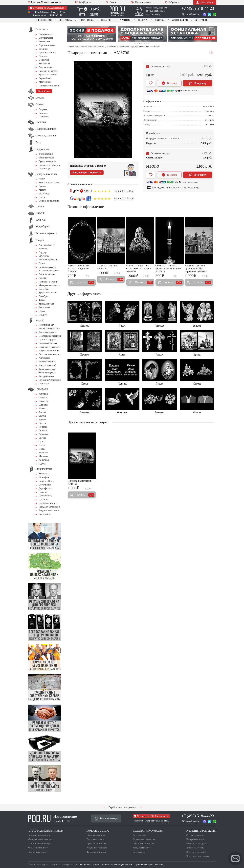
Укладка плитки (47, 376)
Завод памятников (142, 848)
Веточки (43, 430)
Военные (43, 453)
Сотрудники (45, 485)
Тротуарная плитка (48, 293)
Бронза (42, 186)
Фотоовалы (44, 307)
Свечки (42, 438)
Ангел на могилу (47, 245)
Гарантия (125, 20)
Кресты (43, 423)
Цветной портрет (47, 340)
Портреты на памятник (50, 336)
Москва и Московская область (44, 2)
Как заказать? (139, 835)
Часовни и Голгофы (48, 71)
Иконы (42, 408)
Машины (43, 456)
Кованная (44, 113)
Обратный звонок (191, 14)
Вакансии (44, 499)
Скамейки (44, 289)
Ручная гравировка (48, 343)
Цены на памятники (96, 835)
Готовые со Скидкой (49, 86)
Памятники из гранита (39, 835)
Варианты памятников (144, 839)
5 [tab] (144, 43)
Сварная (43, 109)
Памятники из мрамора (39, 844)
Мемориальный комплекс (40, 839)
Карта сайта (45, 514)
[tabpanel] (91, 34)
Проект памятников (96, 844)
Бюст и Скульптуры (49, 260)
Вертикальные (46, 38)
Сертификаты (46, 488)
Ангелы (43, 412)
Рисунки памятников (49, 510)
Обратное (44, 401)
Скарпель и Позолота (49, 165)
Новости (43, 492)
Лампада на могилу (48, 282)
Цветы (42, 197)
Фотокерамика (46, 154)
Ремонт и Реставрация (50, 380)
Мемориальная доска (49, 285)
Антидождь (44, 358)
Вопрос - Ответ (46, 481)
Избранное (172, 2)
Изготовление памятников (52, 818)
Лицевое (43, 397)
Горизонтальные (47, 45)
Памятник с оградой (196, 852)
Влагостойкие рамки (49, 271)
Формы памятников (96, 852)
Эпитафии (44, 477)
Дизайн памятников (37, 852)
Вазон (42, 263)
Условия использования (87, 865)
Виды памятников (95, 839)
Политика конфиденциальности (116, 865)
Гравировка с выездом (50, 347)
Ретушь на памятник (49, 351)
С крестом (44, 60)
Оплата (143, 20)
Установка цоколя (48, 373)
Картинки (44, 394)
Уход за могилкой (47, 365)
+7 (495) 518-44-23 (198, 8)
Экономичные (46, 34)
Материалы (44, 474)
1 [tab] (135, 43)
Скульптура (45, 193)
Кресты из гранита (48, 75)
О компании (44, 20)
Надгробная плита (195, 839)
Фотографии (180, 20)
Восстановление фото (50, 354)
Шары (42, 311)
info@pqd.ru (83, 2)
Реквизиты (160, 865)
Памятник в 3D (46, 325)
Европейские (45, 78)
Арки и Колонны (47, 53)
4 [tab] (142, 43)
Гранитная (44, 117)
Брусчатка (44, 256)
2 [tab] (137, 43)
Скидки (160, 20)
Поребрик (44, 296)
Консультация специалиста (87, 172)
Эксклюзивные (46, 67)
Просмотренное (140, 2)
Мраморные (45, 82)
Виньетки (44, 434)
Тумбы (42, 300)
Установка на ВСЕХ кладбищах (47, 8)
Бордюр (43, 252)
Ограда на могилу (195, 835)
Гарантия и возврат (143, 865)
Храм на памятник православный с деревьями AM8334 (196, 268)
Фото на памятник (48, 332)
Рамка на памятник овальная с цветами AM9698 (79, 268)
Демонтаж (44, 384)
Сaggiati (43, 315)
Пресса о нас (45, 496)
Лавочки (43, 278)
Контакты (202, 20)
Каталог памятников (38, 848)
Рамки (42, 445)
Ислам (42, 449)
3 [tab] (140, 43)
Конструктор (205, 2)
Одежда (43, 464)
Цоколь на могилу (195, 848)
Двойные (43, 49)
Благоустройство (47, 362)
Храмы (42, 420)
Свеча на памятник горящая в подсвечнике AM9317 (168, 268)
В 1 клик (169, 83)
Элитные (43, 56)
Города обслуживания (50, 507)
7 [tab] (149, 43)
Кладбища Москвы (48, 503)
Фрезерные (44, 41)
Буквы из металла (48, 161)
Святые (43, 416)
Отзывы (106, 20)
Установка (87, 20)
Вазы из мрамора (47, 267)
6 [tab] (146, 43)
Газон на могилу (47, 274)
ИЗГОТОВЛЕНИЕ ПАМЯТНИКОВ (45, 831)
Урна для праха (46, 304)
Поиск (111, 2)
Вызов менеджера (106, 818)
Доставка (66, 20)
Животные (44, 460)
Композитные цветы (49, 183)
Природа (43, 427)
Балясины (44, 249)
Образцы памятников (143, 844)
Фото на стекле (46, 158)
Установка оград (47, 369)
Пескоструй (45, 169)
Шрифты (43, 405)
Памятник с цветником (198, 856)
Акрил (42, 179)
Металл (43, 190)
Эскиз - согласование (49, 329)
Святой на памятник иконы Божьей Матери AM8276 (139, 268)
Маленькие (44, 64)
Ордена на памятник (49, 201)
